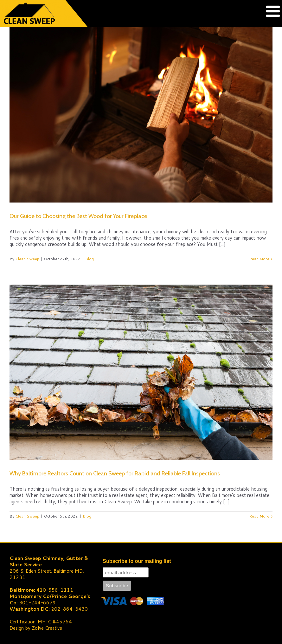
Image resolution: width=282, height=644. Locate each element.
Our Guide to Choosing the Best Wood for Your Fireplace (78, 216)
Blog (90, 259)
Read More (259, 259)
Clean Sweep (27, 259)
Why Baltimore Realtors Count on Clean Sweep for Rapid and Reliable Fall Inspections (115, 473)
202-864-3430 (69, 609)
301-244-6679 (37, 603)
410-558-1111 (55, 590)
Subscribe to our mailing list (137, 561)
